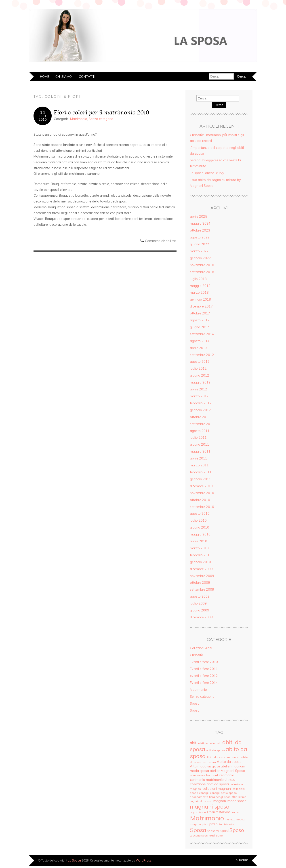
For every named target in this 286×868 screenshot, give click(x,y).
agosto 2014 (200, 341)
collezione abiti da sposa (209, 784)
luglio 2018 (198, 279)
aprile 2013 (199, 348)
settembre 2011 (202, 424)
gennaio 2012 (200, 410)
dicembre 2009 (201, 569)
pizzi (205, 824)
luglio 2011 (198, 438)
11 (43, 112)
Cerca (219, 105)
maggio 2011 (200, 451)
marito (235, 812)
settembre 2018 (202, 272)
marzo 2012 (199, 396)
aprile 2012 (199, 389)
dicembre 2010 (201, 486)
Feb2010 (43, 118)
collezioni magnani (217, 788)
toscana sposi (199, 835)
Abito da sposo (229, 762)
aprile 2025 (199, 217)
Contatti (87, 77)
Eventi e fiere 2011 (204, 669)
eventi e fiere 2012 (204, 676)
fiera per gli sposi (220, 797)
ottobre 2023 (200, 230)
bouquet (212, 775)
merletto (230, 819)
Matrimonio (79, 119)
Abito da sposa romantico (223, 757)
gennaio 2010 (200, 562)
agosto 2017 (200, 320)
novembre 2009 (202, 576)
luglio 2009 (198, 603)
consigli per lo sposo (223, 793)
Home (45, 77)
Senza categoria (101, 119)
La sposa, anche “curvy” (208, 173)
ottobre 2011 (200, 417)
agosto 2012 (200, 362)
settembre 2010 (202, 507)
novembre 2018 (202, 265)
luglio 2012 (198, 369)
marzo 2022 (199, 251)
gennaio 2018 (200, 299)
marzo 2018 (199, 293)
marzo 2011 (199, 465)
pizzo (213, 824)
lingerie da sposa (201, 801)
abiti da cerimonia (210, 743)
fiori (235, 797)
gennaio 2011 (200, 479)
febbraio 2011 (201, 472)
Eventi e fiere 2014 (204, 683)
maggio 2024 (200, 223)
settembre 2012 (202, 355)
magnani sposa (210, 806)
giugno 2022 (200, 244)
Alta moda (198, 766)
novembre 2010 (202, 493)
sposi (224, 831)
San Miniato (226, 824)
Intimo (242, 797)
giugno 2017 (200, 327)
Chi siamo (64, 77)
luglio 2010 (198, 520)
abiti (194, 743)
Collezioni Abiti (201, 648)
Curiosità (197, 655)
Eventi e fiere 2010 (204, 662)
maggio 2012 (200, 382)
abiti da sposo (215, 750)
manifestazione (220, 812)
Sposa (195, 704)
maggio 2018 (200, 286)
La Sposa (74, 860)
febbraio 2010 (201, 555)
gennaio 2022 (200, 258)
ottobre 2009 (200, 583)
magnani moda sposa (230, 801)
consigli (204, 793)
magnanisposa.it (199, 812)
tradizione (216, 835)
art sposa (214, 766)
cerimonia (227, 775)
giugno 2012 (200, 375)
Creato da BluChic (242, 860)
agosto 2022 (200, 237)
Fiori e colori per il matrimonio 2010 (101, 112)
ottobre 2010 (200, 500)
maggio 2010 (200, 534)
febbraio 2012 (201, 403)
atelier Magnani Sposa (227, 771)
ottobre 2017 (200, 313)
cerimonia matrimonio (207, 780)
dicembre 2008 (201, 617)
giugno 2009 (200, 610)
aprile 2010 (199, 541)
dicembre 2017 (201, 306)
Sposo (195, 710)
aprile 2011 (199, 458)
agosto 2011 (200, 431)
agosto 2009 (200, 596)
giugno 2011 (200, 445)
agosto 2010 (200, 514)
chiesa (230, 780)
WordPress (144, 860)
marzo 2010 (199, 548)
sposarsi (213, 831)
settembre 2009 (202, 590)
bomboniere (198, 775)
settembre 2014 (202, 334)
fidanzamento (199, 797)
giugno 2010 (200, 527)
